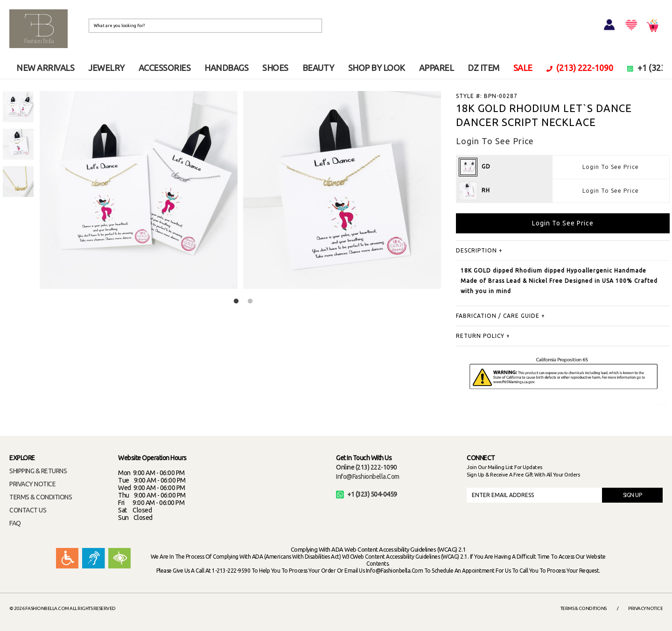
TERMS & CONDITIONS (41, 497)
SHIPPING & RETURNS (38, 471)
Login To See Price (611, 167)
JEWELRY (106, 68)
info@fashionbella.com (368, 477)
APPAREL (437, 68)
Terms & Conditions (584, 608)
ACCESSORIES (165, 68)
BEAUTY (318, 68)
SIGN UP (633, 495)
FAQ (15, 523)
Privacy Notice (645, 608)
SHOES (275, 68)
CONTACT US (28, 510)
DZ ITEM (483, 68)
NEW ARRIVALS (45, 68)
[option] (18, 107)
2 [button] (250, 301)
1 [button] (236, 301)
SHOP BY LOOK (377, 68)
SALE (523, 68)
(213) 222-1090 (580, 68)
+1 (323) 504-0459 (367, 494)
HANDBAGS (226, 68)
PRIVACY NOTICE (32, 484)
